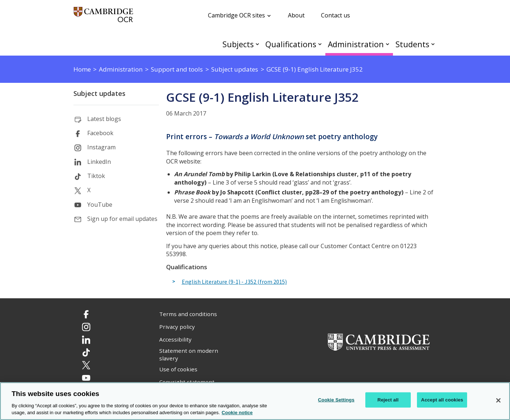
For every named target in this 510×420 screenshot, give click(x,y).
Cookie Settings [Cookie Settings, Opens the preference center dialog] (336, 400)
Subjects (238, 44)
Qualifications (291, 44)
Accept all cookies (442, 400)
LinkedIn (99, 162)
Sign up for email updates (122, 219)
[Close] (498, 400)
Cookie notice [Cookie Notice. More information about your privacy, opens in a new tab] (237, 413)
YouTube (100, 205)
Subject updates (99, 93)
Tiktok (96, 176)
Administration (356, 44)
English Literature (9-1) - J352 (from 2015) (234, 282)
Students (412, 44)
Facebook (100, 133)
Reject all (388, 400)
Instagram (101, 147)
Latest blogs (104, 119)
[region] (255, 401)
